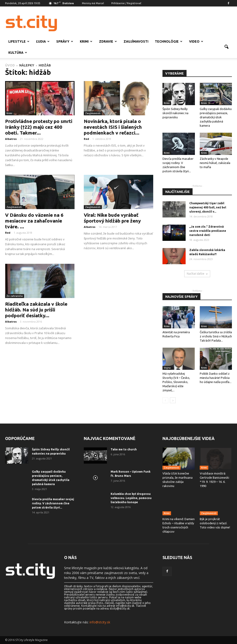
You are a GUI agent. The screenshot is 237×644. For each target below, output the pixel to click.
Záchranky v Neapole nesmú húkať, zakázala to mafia (215, 163)
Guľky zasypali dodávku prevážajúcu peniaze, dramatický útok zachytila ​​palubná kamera (216, 117)
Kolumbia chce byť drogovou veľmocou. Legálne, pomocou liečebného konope (131, 498)
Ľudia (43, 41)
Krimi (86, 41)
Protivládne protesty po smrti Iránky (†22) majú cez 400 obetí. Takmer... (39, 127)
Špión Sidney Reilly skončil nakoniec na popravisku (175, 113)
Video (196, 41)
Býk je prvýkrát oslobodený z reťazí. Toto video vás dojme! (215, 523)
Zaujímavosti (136, 41)
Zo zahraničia (15, 296)
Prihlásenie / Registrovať (126, 3)
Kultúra (18, 53)
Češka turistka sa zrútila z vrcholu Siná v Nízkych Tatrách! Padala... (216, 336)
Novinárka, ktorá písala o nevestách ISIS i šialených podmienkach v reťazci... (113, 127)
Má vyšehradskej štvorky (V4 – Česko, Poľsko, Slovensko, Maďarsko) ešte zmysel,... (176, 382)
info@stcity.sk (100, 622)
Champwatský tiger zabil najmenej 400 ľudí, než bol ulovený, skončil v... (208, 207)
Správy (65, 41)
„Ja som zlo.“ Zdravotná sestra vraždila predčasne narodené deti (208, 231)
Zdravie (108, 41)
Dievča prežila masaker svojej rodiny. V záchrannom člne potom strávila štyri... (53, 503)
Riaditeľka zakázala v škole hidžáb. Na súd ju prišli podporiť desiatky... (36, 310)
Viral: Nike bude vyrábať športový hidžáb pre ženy (112, 218)
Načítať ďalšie (197, 274)
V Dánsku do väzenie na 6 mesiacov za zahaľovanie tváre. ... (34, 221)
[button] (226, 47)
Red (86, 139)
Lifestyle (19, 41)
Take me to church (124, 449)
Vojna (167, 368)
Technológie (169, 41)
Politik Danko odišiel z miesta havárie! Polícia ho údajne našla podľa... (216, 378)
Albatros (11, 139)
